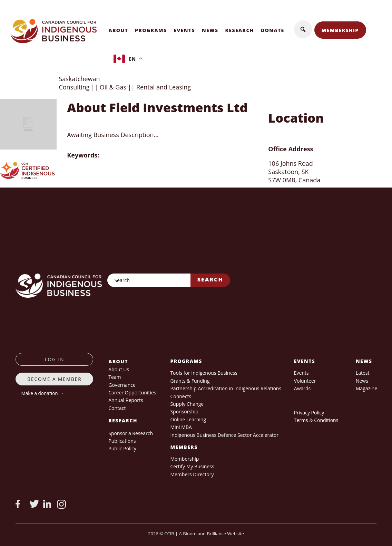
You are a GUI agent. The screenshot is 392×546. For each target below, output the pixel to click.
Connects (181, 396)
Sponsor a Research (131, 433)
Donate (273, 30)
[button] (303, 29)
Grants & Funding (190, 381)
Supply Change (187, 404)
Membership (340, 30)
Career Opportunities (132, 392)
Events (184, 30)
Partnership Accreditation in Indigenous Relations (226, 388)
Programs (151, 30)
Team (115, 377)
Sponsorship (184, 411)
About (118, 30)
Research (240, 30)
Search (210, 279)
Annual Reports (126, 400)
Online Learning (188, 419)
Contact (117, 408)
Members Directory (192, 474)
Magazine (366, 388)
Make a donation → (42, 393)
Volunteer (305, 381)
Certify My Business (192, 466)
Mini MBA (181, 427)
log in (54, 359)
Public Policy (122, 448)
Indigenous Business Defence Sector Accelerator (224, 435)
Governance (122, 385)
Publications (122, 441)
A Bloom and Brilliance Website (212, 534)
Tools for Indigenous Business (204, 373)
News (210, 30)
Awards (302, 388)
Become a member (55, 379)
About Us (119, 369)
